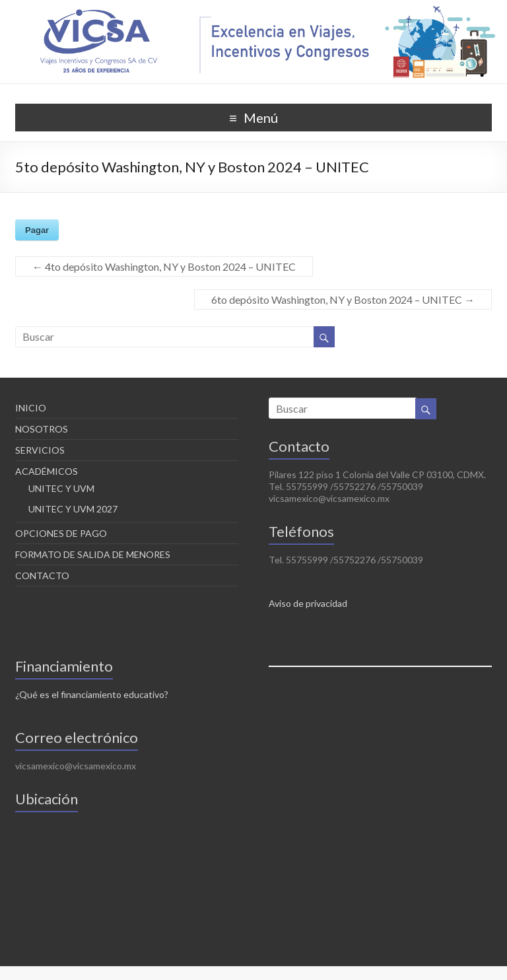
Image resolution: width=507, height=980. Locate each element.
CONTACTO (42, 576)
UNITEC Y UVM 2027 (73, 509)
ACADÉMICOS (47, 471)
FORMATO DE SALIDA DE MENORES (93, 554)
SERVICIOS (40, 450)
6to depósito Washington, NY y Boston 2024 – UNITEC (343, 299)
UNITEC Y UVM (61, 488)
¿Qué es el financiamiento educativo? (92, 694)
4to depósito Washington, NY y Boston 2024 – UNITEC (164, 266)
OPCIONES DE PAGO (61, 533)
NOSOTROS (42, 429)
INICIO (31, 408)
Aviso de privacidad (308, 603)
